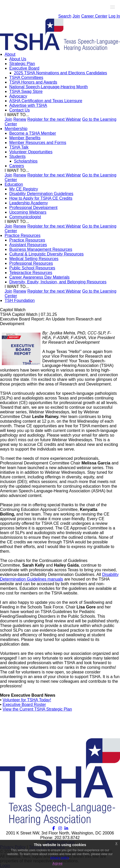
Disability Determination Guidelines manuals (59, 577)
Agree (58, 863)
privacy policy (59, 858)
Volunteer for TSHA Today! (27, 700)
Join (76, 16)
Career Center (94, 16)
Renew (20, 119)
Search (65, 16)
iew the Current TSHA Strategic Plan (39, 709)
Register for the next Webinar (54, 119)
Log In (114, 16)
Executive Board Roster (24, 705)
